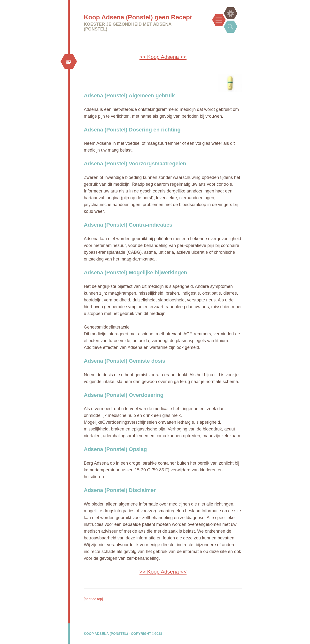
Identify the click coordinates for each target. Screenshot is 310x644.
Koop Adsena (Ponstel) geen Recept (138, 17)
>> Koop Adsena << (163, 57)
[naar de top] (93, 599)
